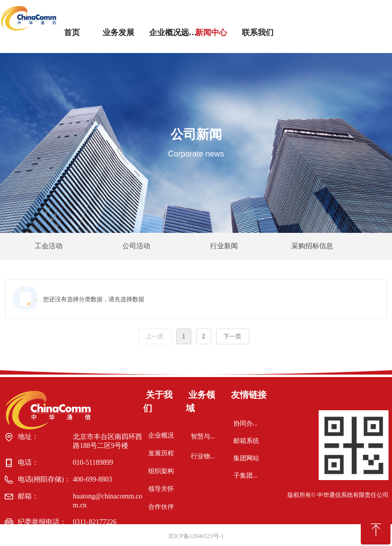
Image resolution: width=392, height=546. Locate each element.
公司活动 (136, 246)
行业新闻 (224, 246)
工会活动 (49, 246)
